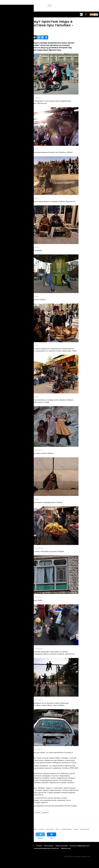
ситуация (38, 812)
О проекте (5, 846)
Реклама (39, 846)
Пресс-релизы (49, 846)
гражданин (45, 812)
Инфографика (67, 829)
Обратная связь (66, 848)
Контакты (31, 846)
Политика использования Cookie (12, 848)
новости (5, 829)
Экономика (23, 829)
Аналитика (50, 829)
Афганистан (30, 812)
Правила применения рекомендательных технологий (42, 848)
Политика (33, 829)
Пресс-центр (85, 829)
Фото (23, 812)
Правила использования (18, 846)
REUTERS (29, 98)
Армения (14, 829)
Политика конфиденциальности (80, 846)
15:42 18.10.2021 (25, 33)
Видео (76, 829)
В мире (41, 829)
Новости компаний (62, 846)
